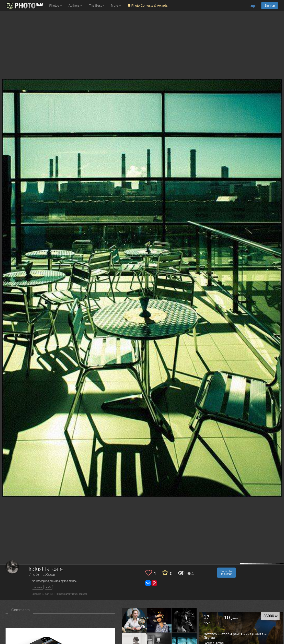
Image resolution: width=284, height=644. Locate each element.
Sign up (270, 6)
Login (253, 6)
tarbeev (38, 587)
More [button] (116, 6)
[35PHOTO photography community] (24, 6)
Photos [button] (56, 6)
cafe (49, 587)
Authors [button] (75, 6)
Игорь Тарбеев (42, 575)
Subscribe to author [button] (226, 573)
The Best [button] (97, 6)
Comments (20, 610)
